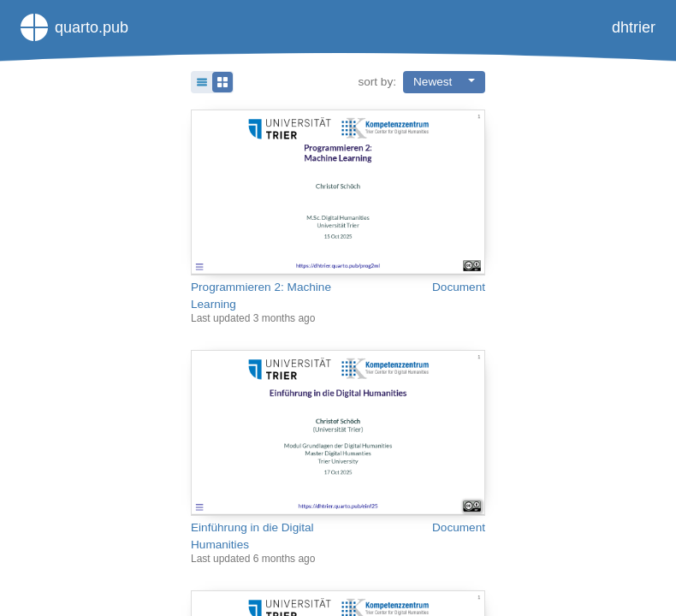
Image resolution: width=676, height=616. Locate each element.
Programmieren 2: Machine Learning (261, 296)
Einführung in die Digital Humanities (252, 536)
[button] (212, 82)
